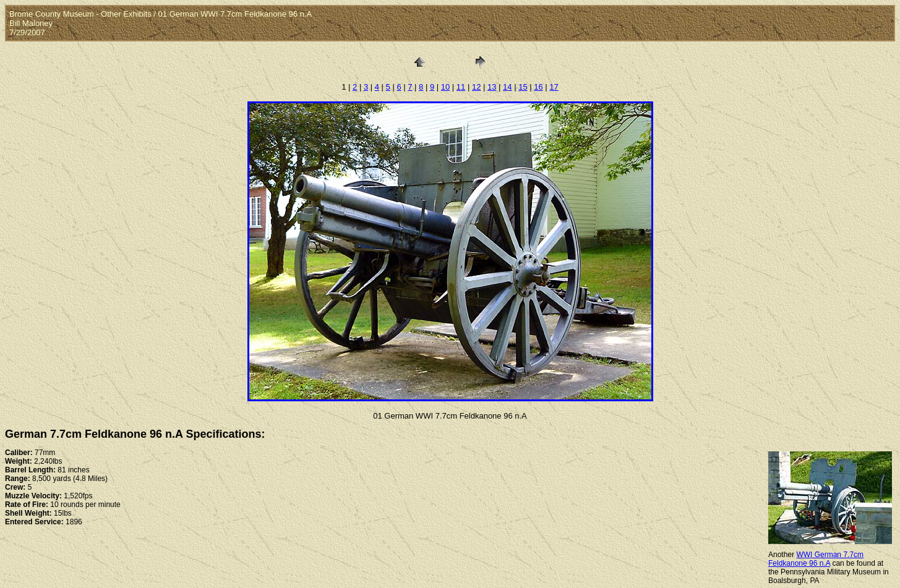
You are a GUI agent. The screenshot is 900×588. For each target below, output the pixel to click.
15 (523, 87)
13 (492, 87)
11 (461, 87)
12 (476, 87)
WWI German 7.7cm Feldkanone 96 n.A (816, 559)
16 (538, 87)
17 (554, 87)
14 (507, 87)
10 (445, 87)
